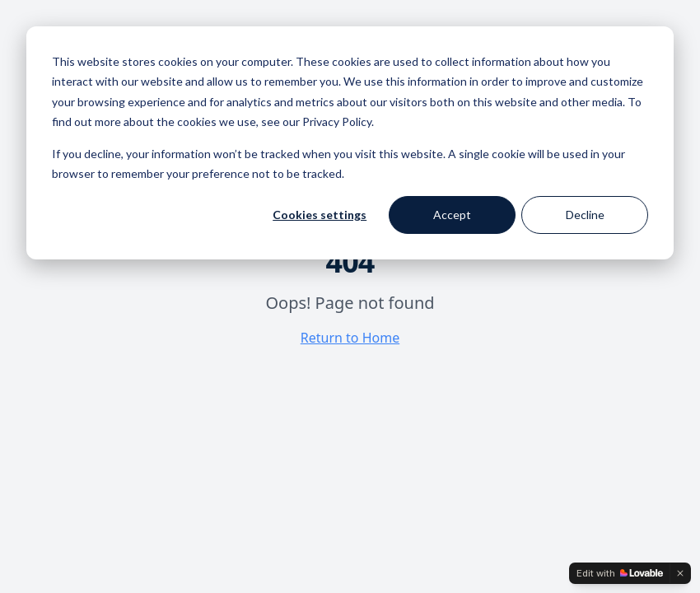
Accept (452, 215)
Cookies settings (320, 215)
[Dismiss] (680, 573)
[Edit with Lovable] (620, 573)
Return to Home (350, 338)
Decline (585, 215)
